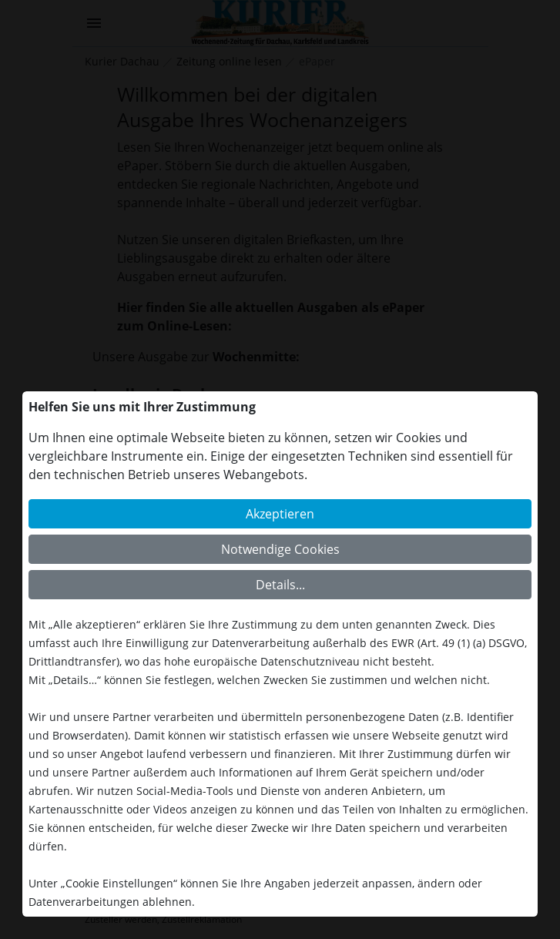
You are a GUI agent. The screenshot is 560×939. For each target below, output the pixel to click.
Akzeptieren (280, 514)
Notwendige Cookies (280, 549)
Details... (280, 585)
